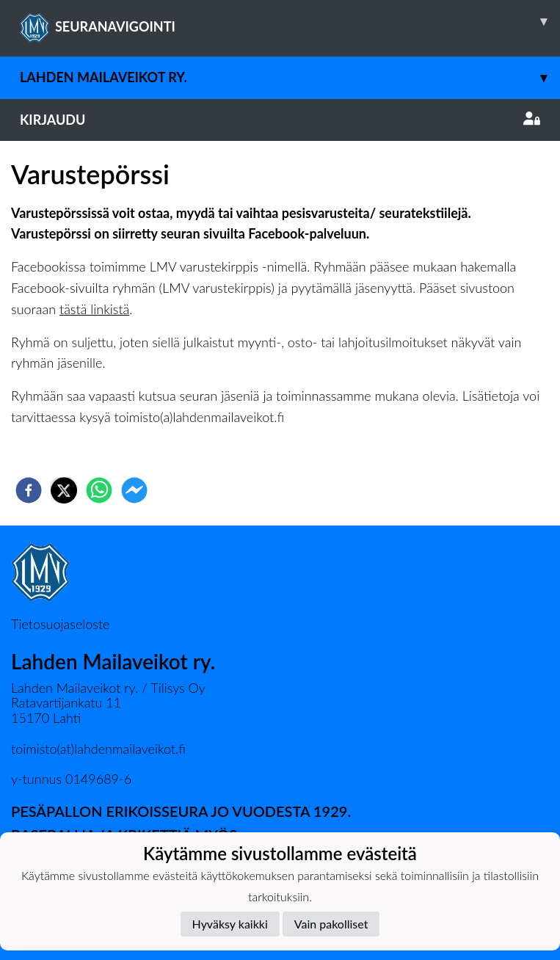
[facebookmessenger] (134, 490)
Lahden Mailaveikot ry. (290, 77)
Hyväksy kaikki (230, 924)
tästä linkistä (94, 309)
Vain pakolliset (331, 924)
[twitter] (64, 490)
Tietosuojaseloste (60, 624)
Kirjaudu (280, 120)
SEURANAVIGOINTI (290, 21)
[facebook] (29, 490)
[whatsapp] (99, 490)
